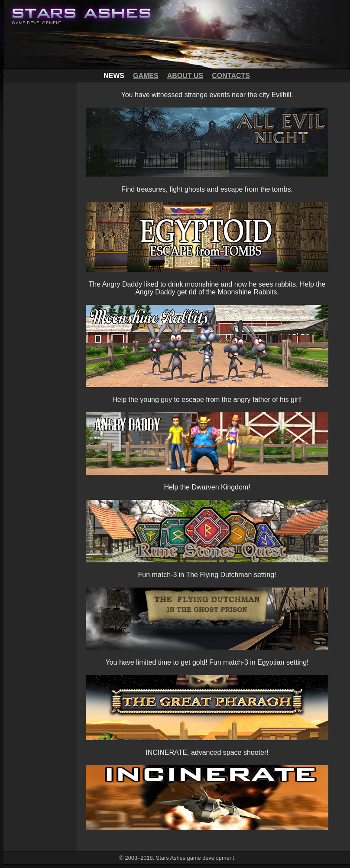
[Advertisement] (40, 212)
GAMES (146, 76)
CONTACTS (231, 76)
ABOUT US (185, 76)
